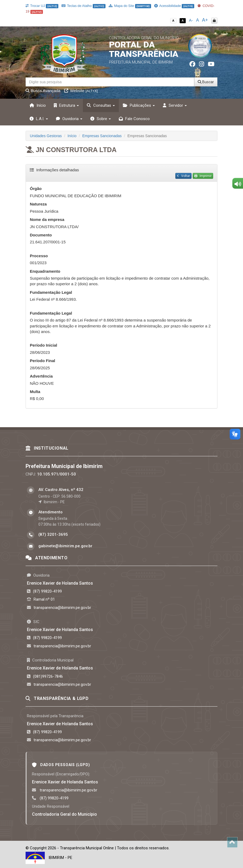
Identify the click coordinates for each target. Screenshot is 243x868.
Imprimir (203, 176)
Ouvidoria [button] (69, 119)
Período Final (42, 361)
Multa (35, 392)
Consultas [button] (101, 105)
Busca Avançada (43, 91)
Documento (41, 235)
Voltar (183, 176)
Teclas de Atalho (84, 6)
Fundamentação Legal (51, 292)
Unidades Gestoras (46, 136)
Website (81, 91)
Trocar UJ (42, 6)
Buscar (206, 82)
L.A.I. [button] (39, 119)
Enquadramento (45, 271)
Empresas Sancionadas (102, 136)
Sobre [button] (101, 119)
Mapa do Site (130, 6)
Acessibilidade (174, 6)
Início (38, 105)
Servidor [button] (175, 105)
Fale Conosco (134, 119)
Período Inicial (44, 345)
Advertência (41, 376)
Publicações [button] (139, 105)
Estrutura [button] (66, 105)
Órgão (36, 189)
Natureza (38, 204)
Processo (39, 256)
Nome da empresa (47, 219)
